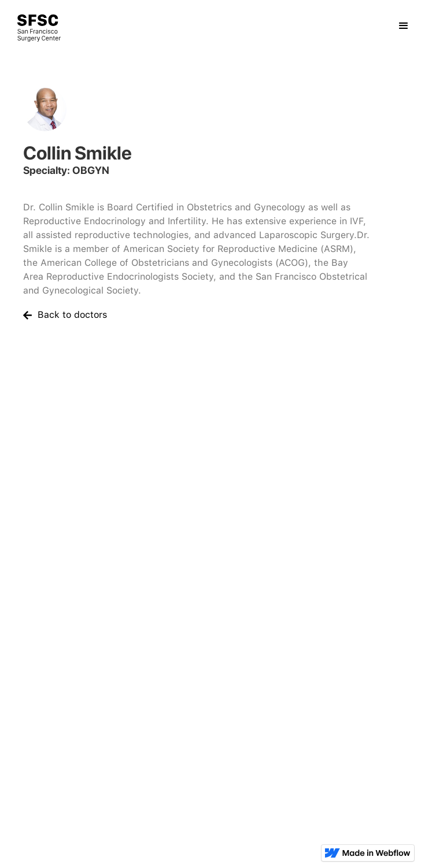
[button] (404, 22)
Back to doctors (72, 315)
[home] (30, 28)
